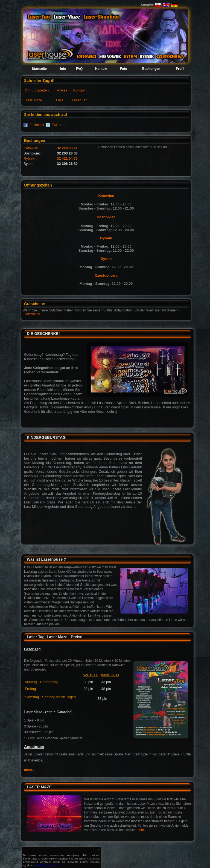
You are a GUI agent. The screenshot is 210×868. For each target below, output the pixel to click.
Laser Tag (80, 100)
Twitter (57, 125)
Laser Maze (33, 100)
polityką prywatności (48, 865)
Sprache (147, 5)
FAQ (60, 100)
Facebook (37, 125)
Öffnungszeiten (37, 90)
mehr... (29, 770)
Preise (62, 90)
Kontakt (79, 90)
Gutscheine (32, 314)
